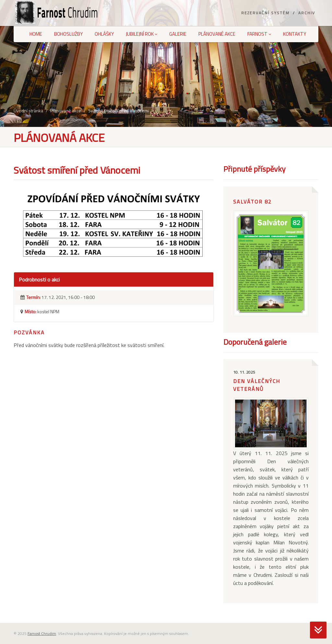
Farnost (259, 34)
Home (36, 34)
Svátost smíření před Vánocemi (119, 111)
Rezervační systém (265, 13)
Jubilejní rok (142, 34)
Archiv (307, 13)
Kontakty (295, 34)
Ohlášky (104, 34)
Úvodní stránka (28, 111)
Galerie (178, 34)
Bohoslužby (68, 34)
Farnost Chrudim (42, 633)
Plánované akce (217, 34)
